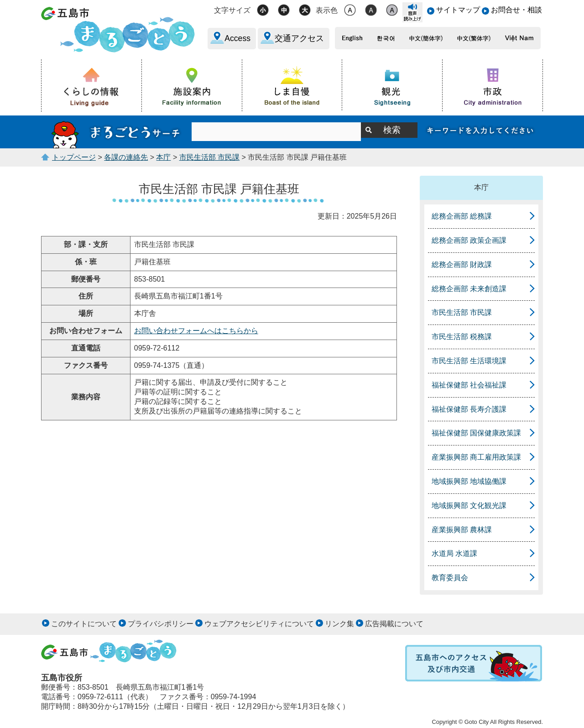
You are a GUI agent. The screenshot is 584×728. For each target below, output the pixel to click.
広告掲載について (394, 624)
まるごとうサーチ (116, 132)
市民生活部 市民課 (209, 157)
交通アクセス (299, 38)
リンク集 (339, 624)
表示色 (327, 10)
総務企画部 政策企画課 (469, 240)
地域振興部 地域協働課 (469, 481)
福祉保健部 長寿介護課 (469, 409)
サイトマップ (458, 10)
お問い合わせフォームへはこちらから (196, 331)
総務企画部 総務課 (462, 216)
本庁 (163, 157)
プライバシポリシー (161, 624)
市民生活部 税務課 (462, 337)
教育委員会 (450, 578)
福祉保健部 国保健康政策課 (476, 433)
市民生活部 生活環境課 (469, 361)
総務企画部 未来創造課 (469, 289)
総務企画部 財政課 (462, 264)
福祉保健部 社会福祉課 (469, 385)
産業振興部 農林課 (462, 530)
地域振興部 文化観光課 (469, 505)
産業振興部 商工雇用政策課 (476, 457)
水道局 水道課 (454, 553)
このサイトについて (84, 624)
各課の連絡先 (126, 157)
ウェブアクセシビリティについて (259, 624)
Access (237, 38)
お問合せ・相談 (516, 10)
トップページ (74, 157)
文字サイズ (232, 10)
